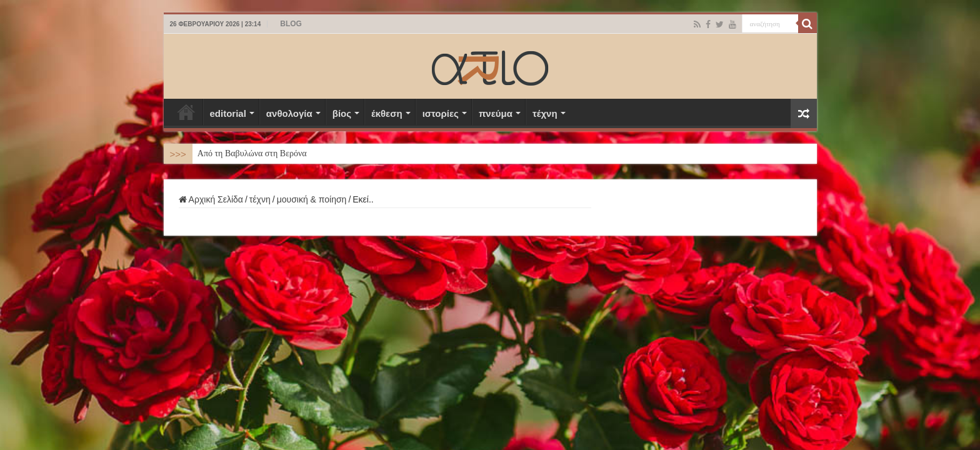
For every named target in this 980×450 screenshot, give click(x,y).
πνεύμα (496, 113)
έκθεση (387, 113)
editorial (228, 113)
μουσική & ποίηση (312, 199)
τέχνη (545, 113)
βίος (342, 113)
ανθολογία (289, 113)
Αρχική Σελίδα (186, 112)
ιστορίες (441, 113)
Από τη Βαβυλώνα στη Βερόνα (252, 153)
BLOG (291, 24)
